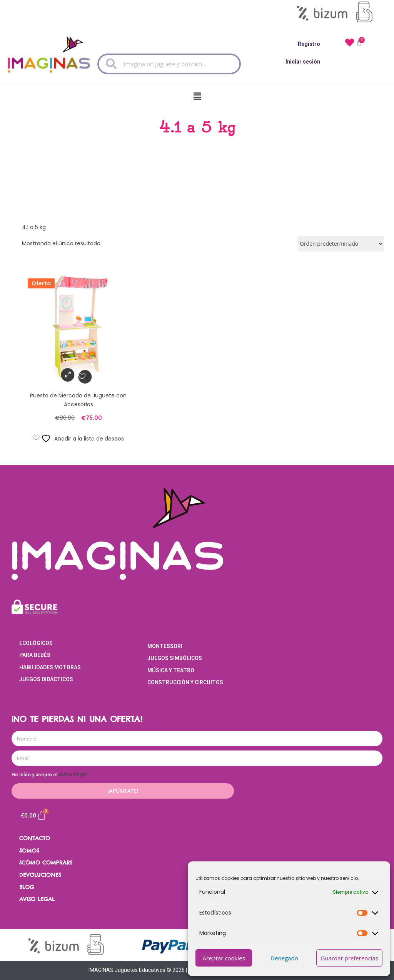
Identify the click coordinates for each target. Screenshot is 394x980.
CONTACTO (35, 838)
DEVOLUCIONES (40, 875)
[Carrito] (33, 816)
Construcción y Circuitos (185, 682)
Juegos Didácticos (46, 679)
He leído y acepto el (50, 775)
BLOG (27, 887)
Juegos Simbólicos (175, 658)
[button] (197, 94)
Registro (309, 44)
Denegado (284, 958)
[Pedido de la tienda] (341, 244)
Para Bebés (35, 655)
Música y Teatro (171, 670)
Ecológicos (36, 643)
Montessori (165, 646)
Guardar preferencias (349, 958)
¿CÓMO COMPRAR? (46, 863)
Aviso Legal (73, 774)
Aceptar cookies (224, 958)
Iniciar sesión (303, 62)
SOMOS (29, 851)
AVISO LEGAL (37, 899)
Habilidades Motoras (50, 667)
